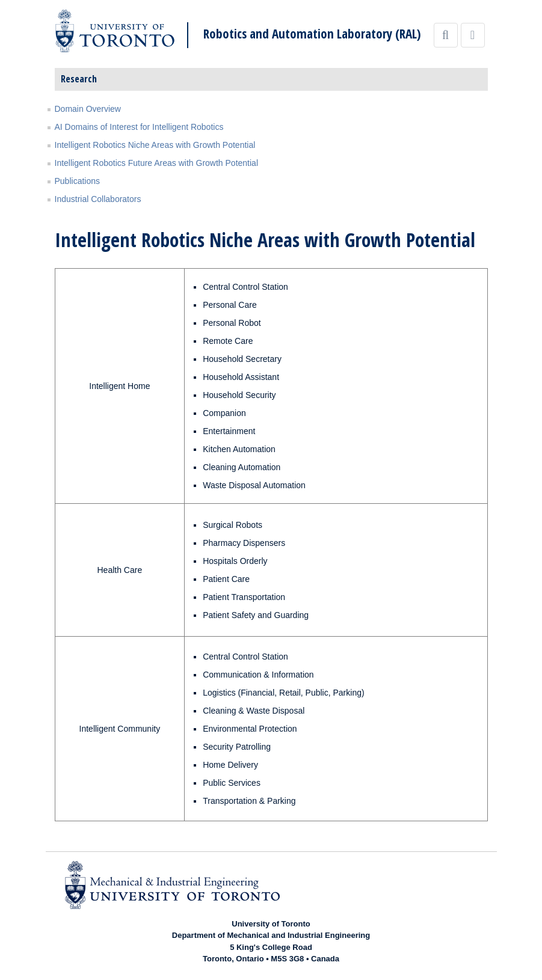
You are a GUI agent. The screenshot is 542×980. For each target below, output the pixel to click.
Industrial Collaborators (98, 199)
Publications (78, 181)
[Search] (446, 35)
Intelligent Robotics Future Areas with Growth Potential (157, 163)
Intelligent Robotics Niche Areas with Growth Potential (155, 145)
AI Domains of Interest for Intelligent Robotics (139, 127)
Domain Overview (88, 109)
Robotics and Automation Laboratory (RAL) (312, 34)
